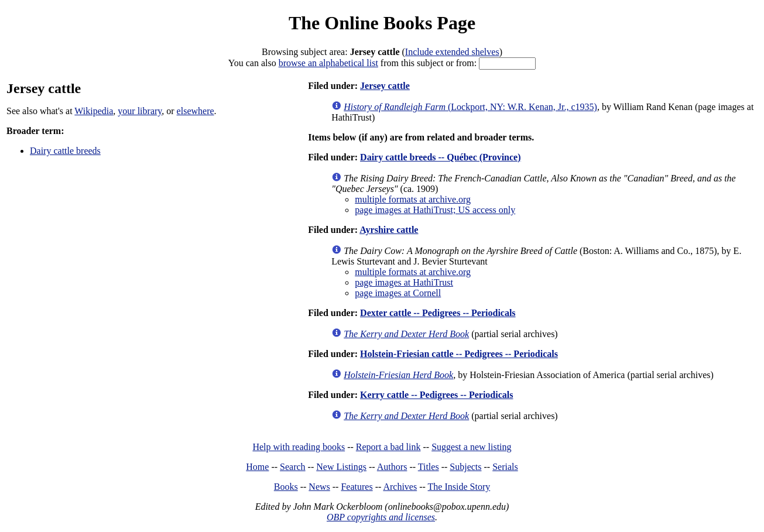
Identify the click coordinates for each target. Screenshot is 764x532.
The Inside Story (459, 487)
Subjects (465, 467)
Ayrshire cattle (389, 230)
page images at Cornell (398, 293)
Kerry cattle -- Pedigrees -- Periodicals (436, 395)
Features (357, 487)
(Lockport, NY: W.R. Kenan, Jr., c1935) (470, 107)
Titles (429, 467)
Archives (400, 487)
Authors (392, 467)
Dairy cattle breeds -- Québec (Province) (440, 157)
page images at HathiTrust (404, 282)
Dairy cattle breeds (65, 151)
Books (286, 487)
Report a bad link (388, 447)
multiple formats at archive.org (413, 199)
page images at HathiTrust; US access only (435, 210)
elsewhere (196, 111)
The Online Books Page (382, 23)
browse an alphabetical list (328, 63)
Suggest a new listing (471, 447)
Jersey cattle (385, 86)
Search (293, 467)
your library (140, 111)
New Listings (341, 467)
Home (257, 467)
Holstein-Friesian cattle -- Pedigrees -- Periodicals (459, 354)
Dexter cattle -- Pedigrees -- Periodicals (438, 313)
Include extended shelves (452, 52)
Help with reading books (299, 447)
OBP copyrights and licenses (381, 517)
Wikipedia (94, 111)
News (319, 487)
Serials (505, 467)
